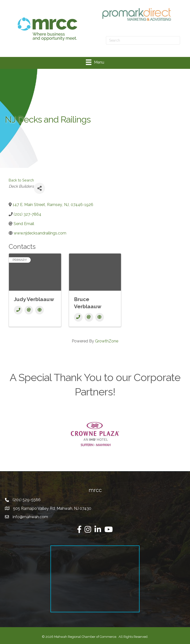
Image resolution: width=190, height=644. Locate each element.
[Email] (29, 310)
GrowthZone (107, 341)
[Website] (39, 310)
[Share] (39, 188)
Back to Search (21, 180)
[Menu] (95, 62)
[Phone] (18, 310)
